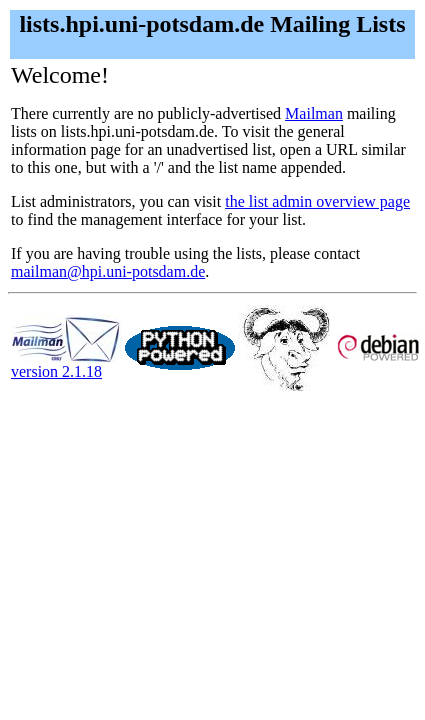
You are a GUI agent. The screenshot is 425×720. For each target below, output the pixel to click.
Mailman (314, 113)
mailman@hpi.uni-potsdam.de (108, 271)
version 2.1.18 (66, 364)
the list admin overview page (317, 201)
